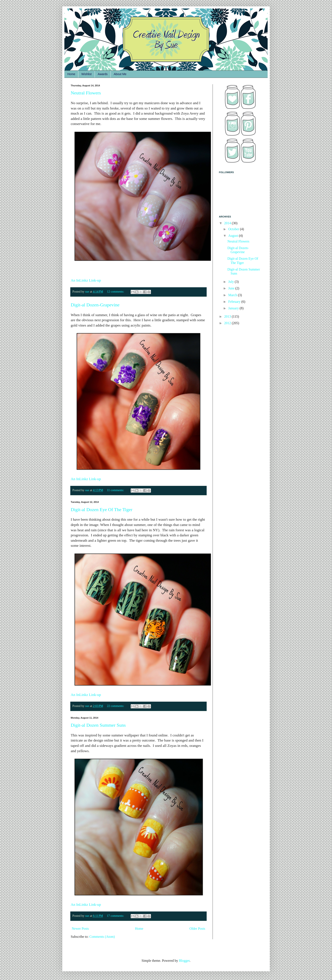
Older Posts (197, 929)
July (232, 282)
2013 (228, 316)
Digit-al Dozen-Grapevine (95, 305)
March (233, 295)
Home (71, 74)
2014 (228, 223)
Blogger (184, 961)
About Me (120, 74)
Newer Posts (80, 929)
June (232, 288)
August (234, 236)
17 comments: (116, 916)
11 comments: (116, 490)
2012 (228, 323)
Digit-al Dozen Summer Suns (98, 725)
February (235, 302)
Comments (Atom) (102, 937)
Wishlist (86, 74)
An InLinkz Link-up (86, 280)
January (234, 308)
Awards (103, 74)
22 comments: (116, 706)
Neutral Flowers (86, 93)
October (234, 229)
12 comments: (116, 292)
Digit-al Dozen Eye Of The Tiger (102, 510)
